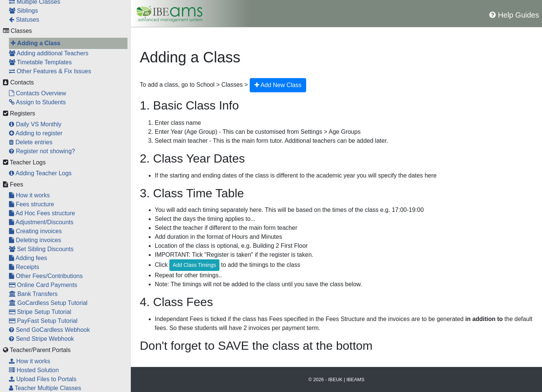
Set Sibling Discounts (41, 249)
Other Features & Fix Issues (50, 71)
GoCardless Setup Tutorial (48, 303)
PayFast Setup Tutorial (43, 321)
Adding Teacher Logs (40, 173)
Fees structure (32, 204)
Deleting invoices (35, 240)
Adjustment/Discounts (41, 222)
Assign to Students (37, 102)
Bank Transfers (33, 294)
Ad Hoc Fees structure (42, 213)
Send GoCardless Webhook (49, 330)
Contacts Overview (38, 93)
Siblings (23, 11)
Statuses (24, 20)
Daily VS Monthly (35, 124)
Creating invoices (35, 231)
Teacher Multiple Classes (45, 388)
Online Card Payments (43, 285)
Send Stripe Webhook (41, 339)
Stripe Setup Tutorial (40, 312)
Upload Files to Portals (43, 379)
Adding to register (36, 133)
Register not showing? (42, 151)
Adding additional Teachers (49, 53)
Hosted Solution (34, 370)
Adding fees (28, 258)
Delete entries (31, 142)
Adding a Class (36, 43)
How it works (29, 195)
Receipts (24, 267)
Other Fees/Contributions (46, 276)
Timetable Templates (40, 62)
